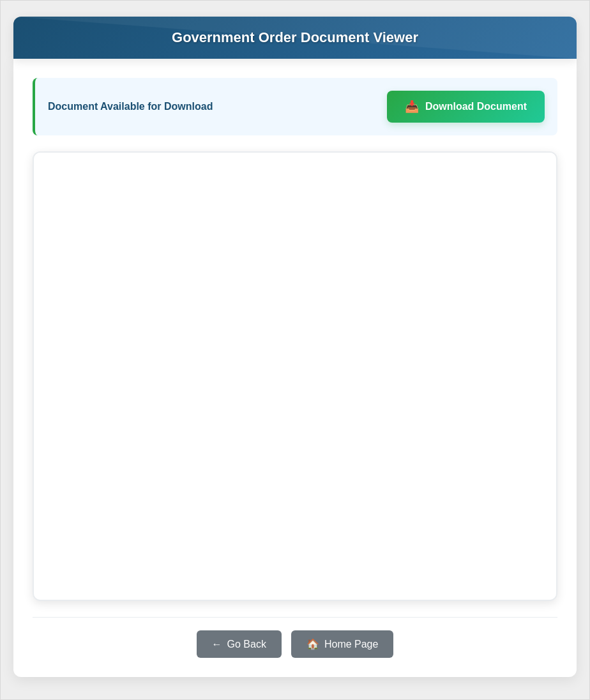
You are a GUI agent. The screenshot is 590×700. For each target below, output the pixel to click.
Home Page (352, 644)
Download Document (476, 106)
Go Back (247, 644)
